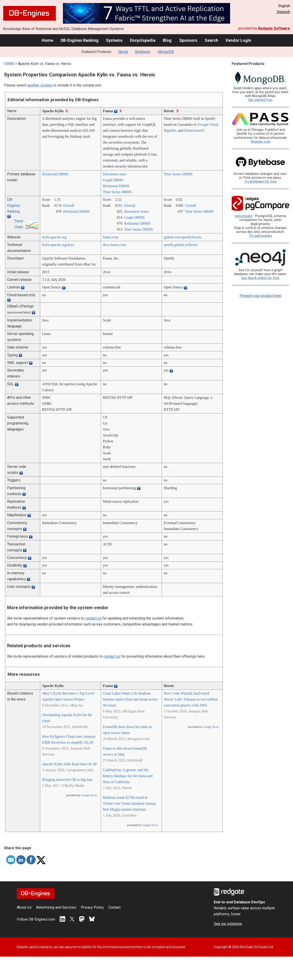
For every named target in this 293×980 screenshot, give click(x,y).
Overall (69, 205)
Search (211, 40)
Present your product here (260, 296)
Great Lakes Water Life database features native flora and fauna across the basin (130, 699)
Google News (89, 795)
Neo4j (123, 52)
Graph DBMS (113, 180)
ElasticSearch (194, 130)
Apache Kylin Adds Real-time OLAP (69, 764)
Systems (114, 40)
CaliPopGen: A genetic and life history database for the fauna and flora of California (128, 776)
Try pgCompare (260, 236)
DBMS (9, 64)
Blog (167, 40)
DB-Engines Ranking (80, 40)
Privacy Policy (92, 907)
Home (48, 40)
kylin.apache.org (54, 237)
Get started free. (261, 100)
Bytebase (143, 52)
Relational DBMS (55, 174)
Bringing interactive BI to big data (67, 780)
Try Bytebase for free (261, 182)
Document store (115, 174)
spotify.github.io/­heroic (181, 245)
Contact (114, 907)
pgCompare (244, 216)
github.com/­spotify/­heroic (183, 237)
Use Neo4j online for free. (261, 278)
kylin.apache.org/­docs (58, 245)
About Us (24, 907)
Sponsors (188, 40)
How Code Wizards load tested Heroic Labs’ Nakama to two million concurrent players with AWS (191, 699)
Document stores (136, 211)
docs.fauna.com (114, 245)
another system (40, 85)
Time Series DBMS (117, 192)
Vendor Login (238, 40)
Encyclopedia (143, 40)
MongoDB (166, 52)
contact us (93, 618)
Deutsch (283, 12)
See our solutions (228, 924)
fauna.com (111, 237)
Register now (261, 142)
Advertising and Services (56, 907)
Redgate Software (274, 28)
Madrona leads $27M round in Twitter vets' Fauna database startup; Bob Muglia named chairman (130, 803)
